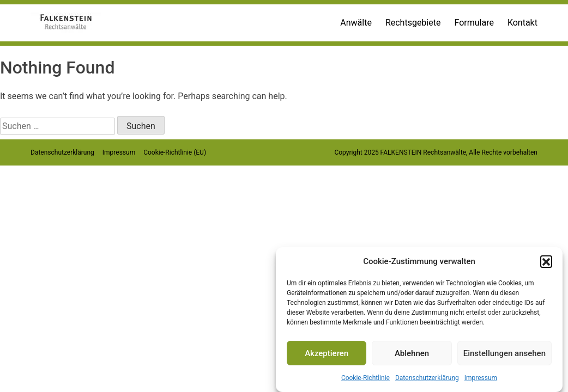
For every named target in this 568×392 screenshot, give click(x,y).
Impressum (481, 378)
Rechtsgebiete (413, 23)
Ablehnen (412, 353)
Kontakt (522, 23)
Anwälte (356, 23)
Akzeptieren (327, 353)
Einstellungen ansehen (504, 353)
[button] (546, 261)
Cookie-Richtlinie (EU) (175, 152)
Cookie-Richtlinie (365, 378)
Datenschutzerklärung (427, 378)
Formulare (474, 23)
